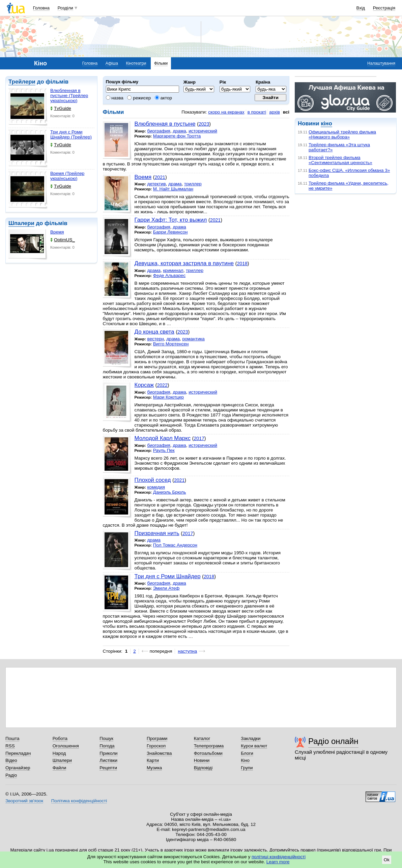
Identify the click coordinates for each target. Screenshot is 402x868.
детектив (156, 184)
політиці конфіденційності (279, 857)
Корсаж (144, 385)
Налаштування (381, 63)
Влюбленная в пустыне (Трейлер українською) (69, 96)
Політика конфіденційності (79, 801)
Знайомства (159, 753)
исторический (203, 131)
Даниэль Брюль (170, 492)
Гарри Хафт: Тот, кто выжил (171, 220)
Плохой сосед (153, 480)
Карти (153, 760)
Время (57, 232)
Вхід (361, 8)
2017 (199, 438)
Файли (60, 768)
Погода (107, 746)
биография (159, 131)
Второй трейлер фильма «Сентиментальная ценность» (340, 160)
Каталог (202, 738)
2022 (162, 385)
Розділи (65, 8)
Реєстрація (384, 8)
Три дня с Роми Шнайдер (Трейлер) (71, 134)
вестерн (155, 339)
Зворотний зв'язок (24, 801)
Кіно (245, 760)
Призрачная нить (157, 533)
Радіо (11, 775)
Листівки (108, 760)
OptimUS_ (63, 240)
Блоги (247, 753)
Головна (41, 8)
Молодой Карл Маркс (163, 438)
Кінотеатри (136, 63)
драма (179, 131)
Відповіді (203, 768)
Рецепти (108, 768)
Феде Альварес (169, 275)
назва (115, 98)
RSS (10, 746)
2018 (242, 263)
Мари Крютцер (168, 397)
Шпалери (21, 223)
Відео (11, 760)
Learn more (278, 862)
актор (163, 98)
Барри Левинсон (170, 232)
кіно (326, 123)
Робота (60, 738)
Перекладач (18, 753)
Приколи (108, 753)
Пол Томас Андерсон (175, 545)
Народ (59, 753)
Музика (154, 768)
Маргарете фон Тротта (177, 136)
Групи (247, 768)
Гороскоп (156, 746)
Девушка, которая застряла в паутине (184, 263)
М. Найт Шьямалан (173, 189)
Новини (202, 760)
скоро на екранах (226, 112)
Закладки (251, 738)
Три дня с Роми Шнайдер (168, 576)
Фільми (161, 63)
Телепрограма (209, 746)
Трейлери (22, 82)
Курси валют (254, 746)
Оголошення (66, 746)
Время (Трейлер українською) (67, 176)
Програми (157, 738)
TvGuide (61, 108)
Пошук (106, 738)
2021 (160, 177)
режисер (139, 98)
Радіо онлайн (333, 741)
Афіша (112, 63)
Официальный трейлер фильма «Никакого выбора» (342, 134)
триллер (193, 184)
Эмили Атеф (166, 588)
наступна (187, 651)
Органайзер (18, 768)
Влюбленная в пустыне (165, 124)
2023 (204, 124)
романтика (193, 339)
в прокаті (257, 112)
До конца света (154, 332)
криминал (173, 270)
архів (275, 112)
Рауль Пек (164, 450)
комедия (156, 487)
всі (286, 112)
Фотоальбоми (208, 753)
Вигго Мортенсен (171, 344)
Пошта (12, 738)
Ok (387, 860)
